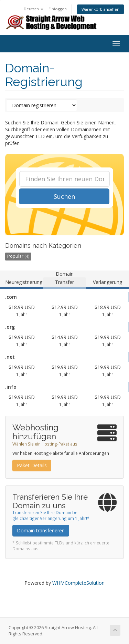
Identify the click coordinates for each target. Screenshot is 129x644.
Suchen (64, 196)
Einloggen (58, 9)
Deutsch (34, 9)
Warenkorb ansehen (100, 9)
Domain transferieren (41, 530)
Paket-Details (32, 465)
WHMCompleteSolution (78, 583)
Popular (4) (18, 256)
